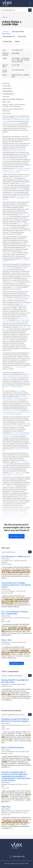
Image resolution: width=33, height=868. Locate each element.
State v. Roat (6, 640)
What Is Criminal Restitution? (13, 748)
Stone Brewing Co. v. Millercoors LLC (16, 557)
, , (16, 170)
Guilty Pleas (6, 807)
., (14, 287)
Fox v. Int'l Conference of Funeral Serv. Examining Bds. (15, 613)
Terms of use (8, 864)
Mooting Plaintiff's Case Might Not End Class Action (15, 681)
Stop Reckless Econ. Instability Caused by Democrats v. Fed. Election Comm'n (16, 585)
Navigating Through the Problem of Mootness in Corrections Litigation (15, 720)
